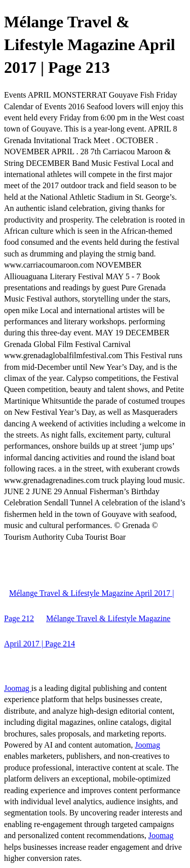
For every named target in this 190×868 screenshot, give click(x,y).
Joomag (18, 688)
